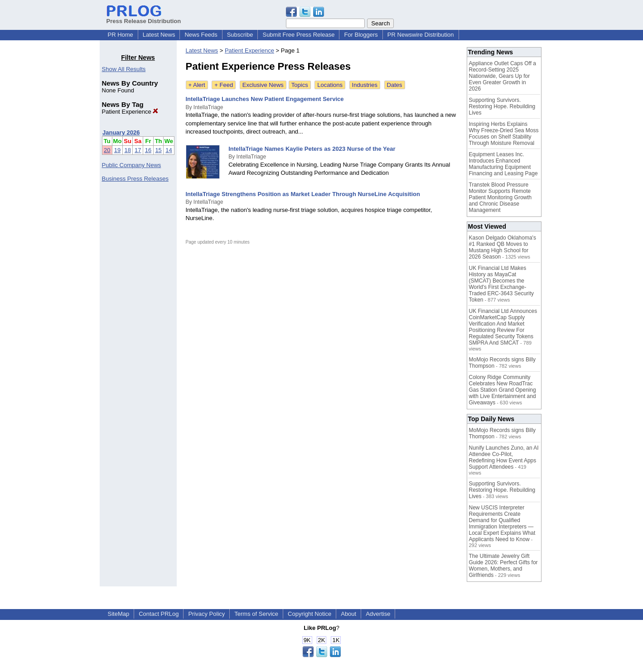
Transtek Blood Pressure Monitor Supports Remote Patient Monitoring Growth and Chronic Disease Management (500, 197)
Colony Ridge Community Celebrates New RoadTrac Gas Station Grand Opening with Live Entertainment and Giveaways (503, 390)
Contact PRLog (159, 614)
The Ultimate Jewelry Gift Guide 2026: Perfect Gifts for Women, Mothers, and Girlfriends (503, 566)
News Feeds (201, 35)
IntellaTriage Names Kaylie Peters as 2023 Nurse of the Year (312, 149)
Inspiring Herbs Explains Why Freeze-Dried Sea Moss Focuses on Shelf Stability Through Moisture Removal (504, 134)
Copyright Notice (309, 614)
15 (158, 150)
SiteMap (119, 614)
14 (169, 150)
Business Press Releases (135, 179)
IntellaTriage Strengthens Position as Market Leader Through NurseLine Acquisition (303, 194)
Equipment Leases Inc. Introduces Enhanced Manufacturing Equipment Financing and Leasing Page (503, 164)
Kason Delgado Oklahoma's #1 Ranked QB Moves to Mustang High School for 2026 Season (503, 247)
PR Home (121, 35)
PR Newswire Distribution (421, 35)
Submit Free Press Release (298, 35)
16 (148, 150)
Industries (365, 85)
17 (138, 150)
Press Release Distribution (144, 18)
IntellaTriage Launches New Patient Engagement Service (265, 99)
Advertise (378, 614)
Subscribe (240, 35)
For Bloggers (361, 35)
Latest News (159, 35)
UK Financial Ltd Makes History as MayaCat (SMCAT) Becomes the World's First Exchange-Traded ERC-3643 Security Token (502, 284)
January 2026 (121, 132)
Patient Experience (130, 112)
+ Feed (224, 85)
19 (117, 150)
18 (127, 150)
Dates (395, 85)
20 (107, 150)
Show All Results (124, 69)
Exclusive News (263, 85)
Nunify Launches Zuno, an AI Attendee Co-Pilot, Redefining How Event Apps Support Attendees (504, 457)
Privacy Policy (206, 614)
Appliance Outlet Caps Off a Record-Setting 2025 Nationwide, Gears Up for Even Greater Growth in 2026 (503, 76)
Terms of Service (256, 614)
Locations (330, 85)
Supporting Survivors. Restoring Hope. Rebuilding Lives (502, 106)
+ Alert (197, 85)
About (348, 614)
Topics (300, 85)
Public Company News (132, 165)
